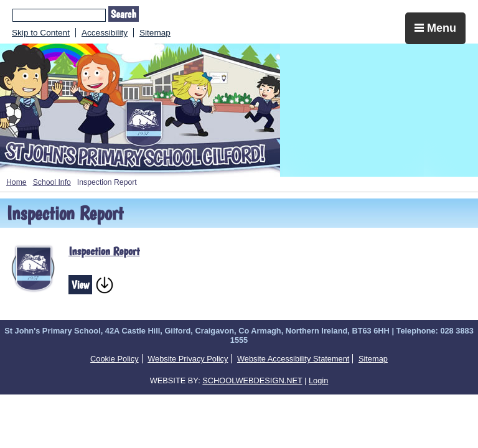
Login (318, 380)
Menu (435, 28)
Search (124, 14)
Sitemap (155, 33)
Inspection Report (104, 251)
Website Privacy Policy (188, 359)
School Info (52, 182)
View (80, 285)
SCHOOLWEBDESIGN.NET (252, 380)
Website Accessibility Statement (293, 359)
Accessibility (105, 33)
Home (16, 182)
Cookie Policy (115, 359)
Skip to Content (41, 33)
